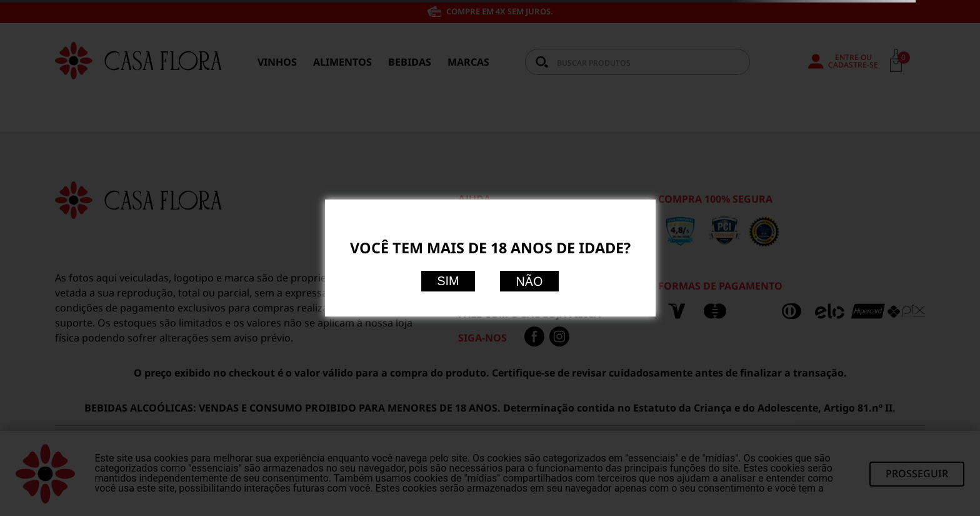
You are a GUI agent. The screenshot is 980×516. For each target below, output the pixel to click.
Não (529, 281)
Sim (448, 281)
